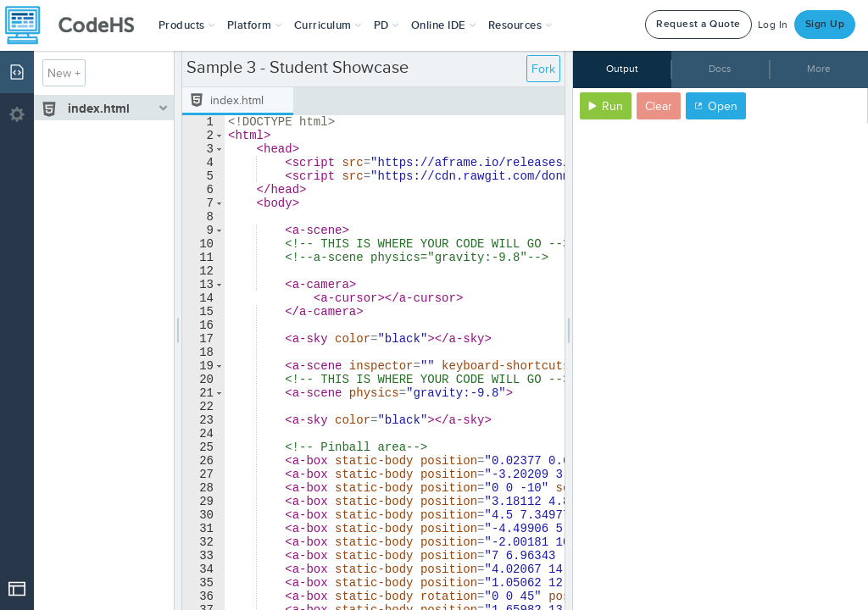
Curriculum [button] (328, 25)
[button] (187, 25)
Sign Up (825, 24)
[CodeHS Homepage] (76, 25)
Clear (659, 106)
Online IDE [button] (444, 25)
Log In (773, 25)
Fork (543, 69)
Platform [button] (255, 25)
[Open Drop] (17, 589)
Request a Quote (698, 24)
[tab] (238, 101)
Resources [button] (520, 25)
